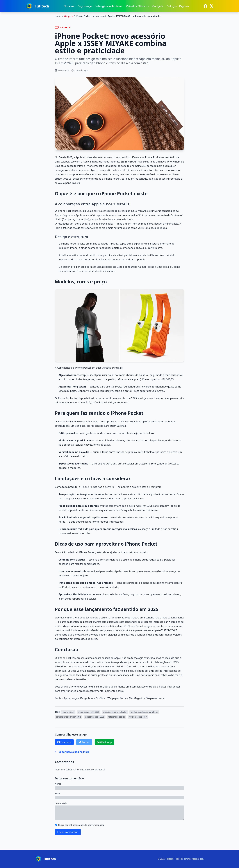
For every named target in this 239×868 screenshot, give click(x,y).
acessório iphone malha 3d (115, 712)
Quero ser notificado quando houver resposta (81, 825)
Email (58, 794)
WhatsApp (104, 742)
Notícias (69, 6)
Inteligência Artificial (109, 6)
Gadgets (158, 6)
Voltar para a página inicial (73, 752)
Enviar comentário (68, 832)
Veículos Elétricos (137, 6)
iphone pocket (68, 712)
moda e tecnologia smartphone (144, 712)
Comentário (61, 803)
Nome (58, 784)
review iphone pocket (138, 717)
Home (58, 16)
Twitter (84, 742)
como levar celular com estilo (69, 717)
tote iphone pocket (116, 717)
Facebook (64, 742)
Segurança (85, 6)
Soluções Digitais (178, 6)
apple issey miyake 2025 (89, 712)
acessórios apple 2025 (95, 717)
